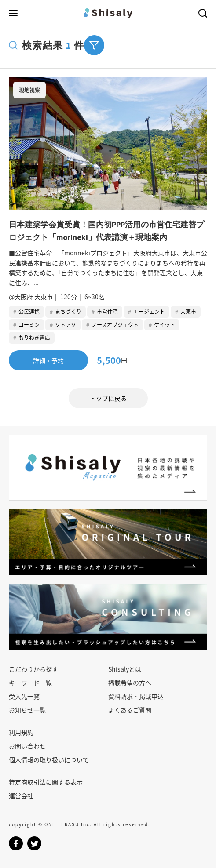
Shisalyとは (125, 669)
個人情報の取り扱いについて (49, 759)
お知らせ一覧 (27, 710)
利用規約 (21, 732)
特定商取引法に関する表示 (46, 782)
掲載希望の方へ (130, 683)
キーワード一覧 (30, 683)
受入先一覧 (24, 696)
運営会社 (21, 795)
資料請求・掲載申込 (136, 696)
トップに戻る (108, 398)
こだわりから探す (33, 669)
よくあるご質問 (130, 710)
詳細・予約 (48, 360)
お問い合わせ (27, 746)
